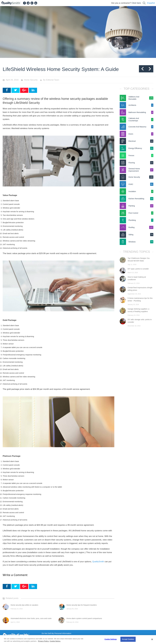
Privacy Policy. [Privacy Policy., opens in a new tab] (44, 641)
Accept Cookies (128, 639)
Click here (136, 3)
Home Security (31, 80)
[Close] (152, 639)
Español (151, 3)
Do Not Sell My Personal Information (56, 633)
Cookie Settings (111, 639)
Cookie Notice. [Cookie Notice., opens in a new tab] (55, 641)
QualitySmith (98, 562)
